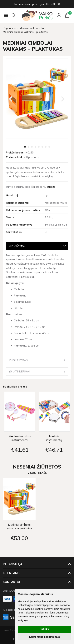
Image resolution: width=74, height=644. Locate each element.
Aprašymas (17, 246)
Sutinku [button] (44, 629)
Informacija (13, 564)
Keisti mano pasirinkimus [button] (44, 637)
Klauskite (50, 187)
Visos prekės (37, 473)
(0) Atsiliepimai (19, 371)
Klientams (11, 573)
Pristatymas (18, 360)
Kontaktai (11, 582)
